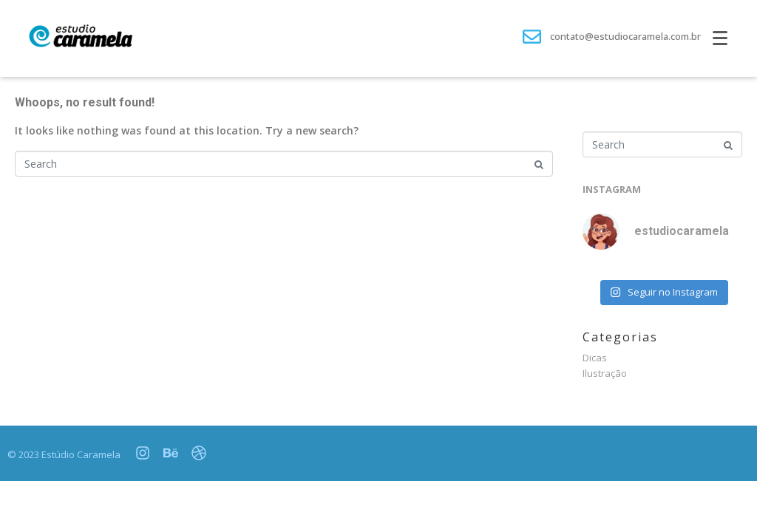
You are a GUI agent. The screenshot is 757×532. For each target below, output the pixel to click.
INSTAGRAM (612, 189)
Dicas (595, 358)
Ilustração (605, 373)
